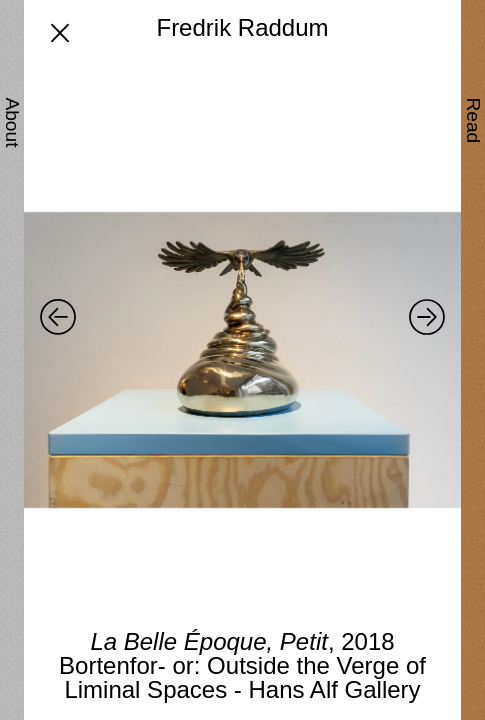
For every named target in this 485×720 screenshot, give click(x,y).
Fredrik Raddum (242, 27)
